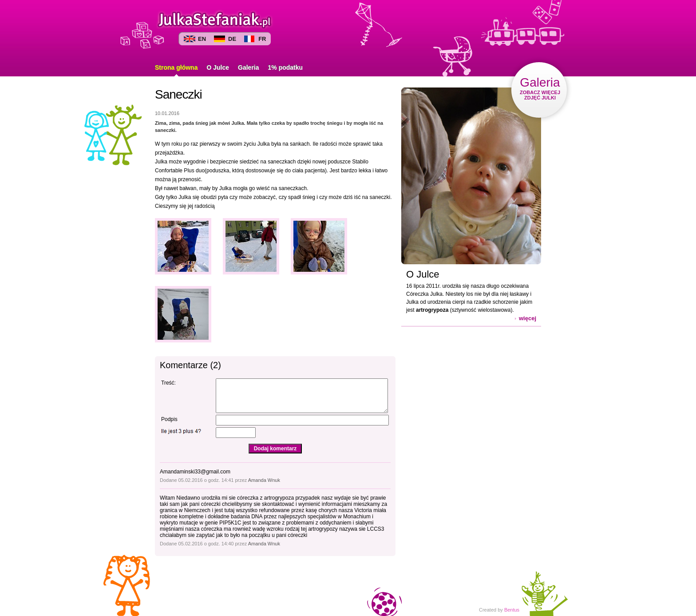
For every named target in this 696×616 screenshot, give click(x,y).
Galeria (248, 68)
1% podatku (286, 68)
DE (232, 39)
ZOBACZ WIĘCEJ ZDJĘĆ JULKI (540, 88)
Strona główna (176, 68)
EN (202, 39)
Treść (168, 383)
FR (262, 39)
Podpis (169, 419)
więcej (528, 318)
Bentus (512, 610)
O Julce (218, 68)
